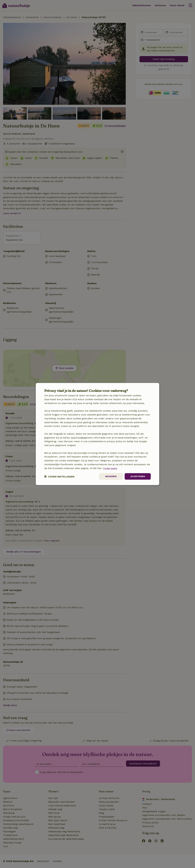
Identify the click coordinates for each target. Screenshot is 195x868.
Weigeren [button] (109, 476)
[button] (59, 476)
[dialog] (97, 434)
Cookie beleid (111, 468)
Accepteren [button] (137, 476)
